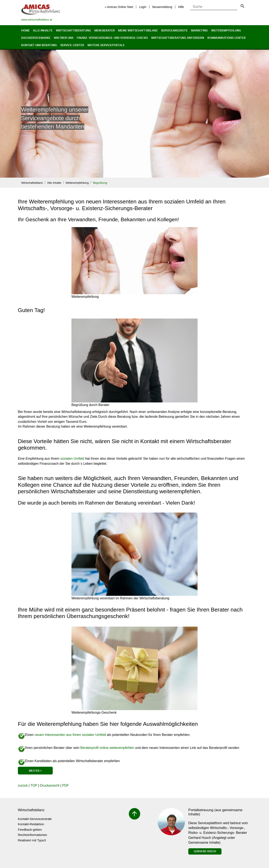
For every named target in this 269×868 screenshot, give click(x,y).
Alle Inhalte (43, 30)
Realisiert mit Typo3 (32, 840)
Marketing (199, 30)
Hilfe (181, 7)
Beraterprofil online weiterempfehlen (107, 748)
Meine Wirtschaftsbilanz (138, 30)
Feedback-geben (30, 830)
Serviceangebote (174, 30)
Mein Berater (105, 30)
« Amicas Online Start (119, 7)
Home (25, 30)
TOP (34, 785)
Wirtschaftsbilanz (32, 183)
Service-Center (72, 45)
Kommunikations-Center (227, 38)
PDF (66, 785)
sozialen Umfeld (72, 459)
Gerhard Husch (205, 851)
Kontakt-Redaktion (31, 824)
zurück (23, 785)
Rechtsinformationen (32, 835)
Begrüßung (100, 183)
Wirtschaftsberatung (73, 30)
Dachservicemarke (36, 38)
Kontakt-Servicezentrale (35, 819)
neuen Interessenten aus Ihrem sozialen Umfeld (70, 735)
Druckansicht (50, 785)
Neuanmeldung (162, 7)
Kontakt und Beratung (39, 45)
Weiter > (35, 771)
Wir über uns (64, 38)
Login (143, 7)
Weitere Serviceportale (106, 45)
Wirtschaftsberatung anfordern (178, 38)
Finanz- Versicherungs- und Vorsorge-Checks (112, 38)
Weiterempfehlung (226, 30)
